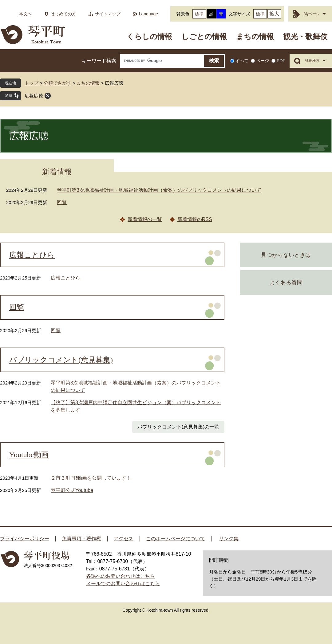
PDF (281, 61)
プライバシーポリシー (25, 539)
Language (148, 14)
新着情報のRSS (195, 219)
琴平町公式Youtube (72, 490)
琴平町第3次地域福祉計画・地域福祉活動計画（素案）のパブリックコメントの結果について (159, 190)
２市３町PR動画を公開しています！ (91, 478)
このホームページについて (176, 539)
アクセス (124, 539)
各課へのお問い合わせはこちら (121, 576)
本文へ (26, 14)
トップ (32, 83)
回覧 (62, 202)
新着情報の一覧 (145, 219)
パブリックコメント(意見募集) (61, 360)
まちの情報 (255, 36)
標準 (199, 14)
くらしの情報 (149, 36)
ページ (263, 61)
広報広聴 (34, 96)
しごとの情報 (204, 36)
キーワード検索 (99, 61)
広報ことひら (32, 255)
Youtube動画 (29, 455)
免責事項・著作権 (81, 539)
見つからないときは (286, 255)
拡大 (274, 14)
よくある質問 (286, 283)
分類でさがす (57, 83)
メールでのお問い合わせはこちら (123, 584)
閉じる (48, 96)
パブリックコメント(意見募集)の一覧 (178, 427)
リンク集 (229, 539)
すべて (242, 61)
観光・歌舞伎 (305, 36)
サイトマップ (108, 14)
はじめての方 (63, 14)
